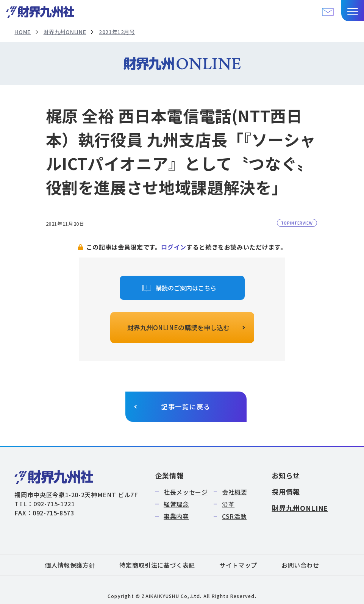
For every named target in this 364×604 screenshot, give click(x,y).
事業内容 (176, 516)
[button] (353, 11)
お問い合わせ (300, 565)
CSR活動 (234, 516)
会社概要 (235, 492)
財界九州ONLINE (65, 32)
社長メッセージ (186, 492)
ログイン (174, 247)
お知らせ (286, 475)
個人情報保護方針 (70, 565)
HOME (23, 32)
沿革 (228, 504)
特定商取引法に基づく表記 (157, 565)
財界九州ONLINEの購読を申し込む (178, 327)
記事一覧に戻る (186, 407)
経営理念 (176, 504)
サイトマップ (238, 565)
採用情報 (286, 492)
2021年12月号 (117, 32)
